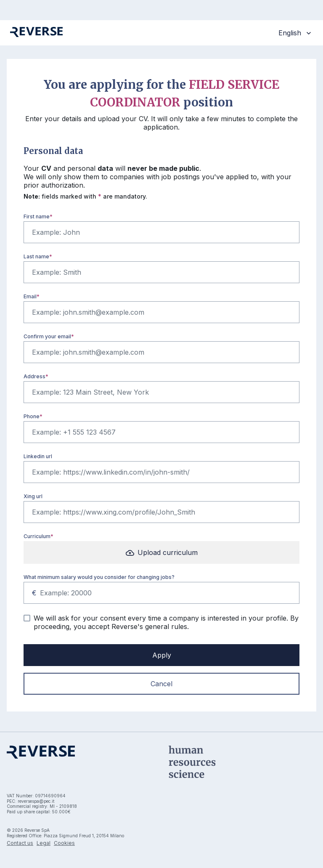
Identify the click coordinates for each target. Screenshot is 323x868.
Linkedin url (38, 456)
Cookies (64, 843)
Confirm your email (47, 336)
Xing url (33, 496)
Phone (32, 416)
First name (37, 216)
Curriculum (37, 536)
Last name (36, 256)
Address (34, 376)
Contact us (20, 843)
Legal (44, 843)
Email (30, 296)
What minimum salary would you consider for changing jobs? (99, 577)
